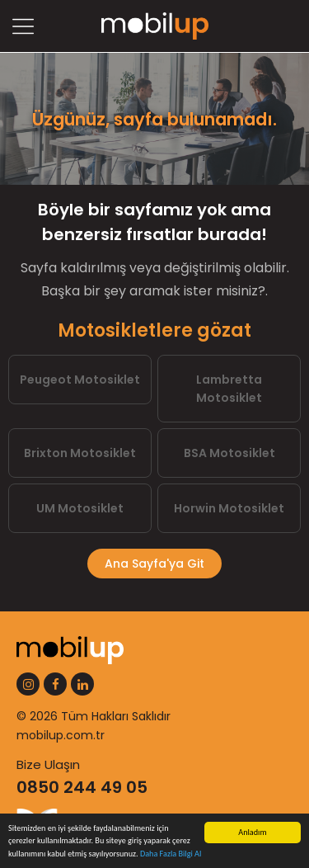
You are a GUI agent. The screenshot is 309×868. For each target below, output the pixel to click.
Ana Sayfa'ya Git (154, 564)
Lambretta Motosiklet (229, 389)
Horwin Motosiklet (229, 508)
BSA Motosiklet (229, 453)
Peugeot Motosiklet (80, 380)
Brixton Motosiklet (80, 453)
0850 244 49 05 (82, 787)
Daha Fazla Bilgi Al (171, 854)
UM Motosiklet (80, 508)
